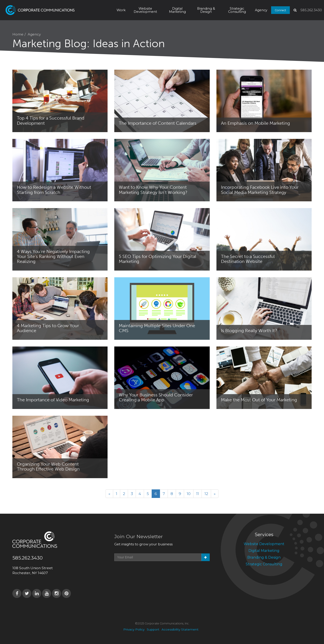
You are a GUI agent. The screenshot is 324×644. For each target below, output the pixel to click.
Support (153, 629)
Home (18, 34)
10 (189, 494)
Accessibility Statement (180, 629)
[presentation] (148, 572)
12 (206, 494)
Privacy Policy (134, 629)
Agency (261, 10)
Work (121, 10)
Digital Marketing (177, 10)
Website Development (145, 10)
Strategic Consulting (237, 10)
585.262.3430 (311, 10)
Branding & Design (206, 10)
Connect (280, 10)
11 (198, 494)
